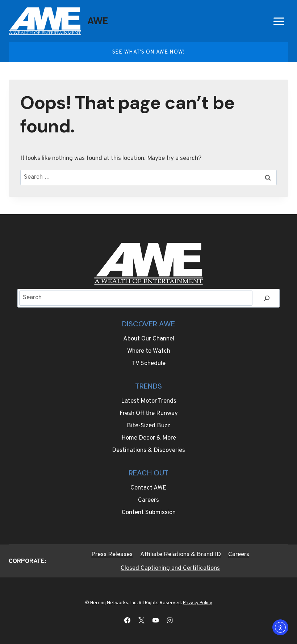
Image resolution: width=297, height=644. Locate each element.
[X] (141, 620)
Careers (148, 500)
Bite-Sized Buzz (148, 426)
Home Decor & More (149, 438)
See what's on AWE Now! (148, 52)
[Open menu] (279, 21)
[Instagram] (170, 620)
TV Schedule (149, 364)
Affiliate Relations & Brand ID (181, 555)
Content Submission (149, 513)
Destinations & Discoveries (148, 450)
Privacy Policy (198, 603)
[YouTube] (156, 620)
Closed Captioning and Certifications (170, 568)
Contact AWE (148, 488)
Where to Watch (149, 351)
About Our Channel (149, 339)
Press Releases (112, 555)
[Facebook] (127, 620)
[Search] (267, 298)
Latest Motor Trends (149, 401)
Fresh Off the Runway (149, 414)
